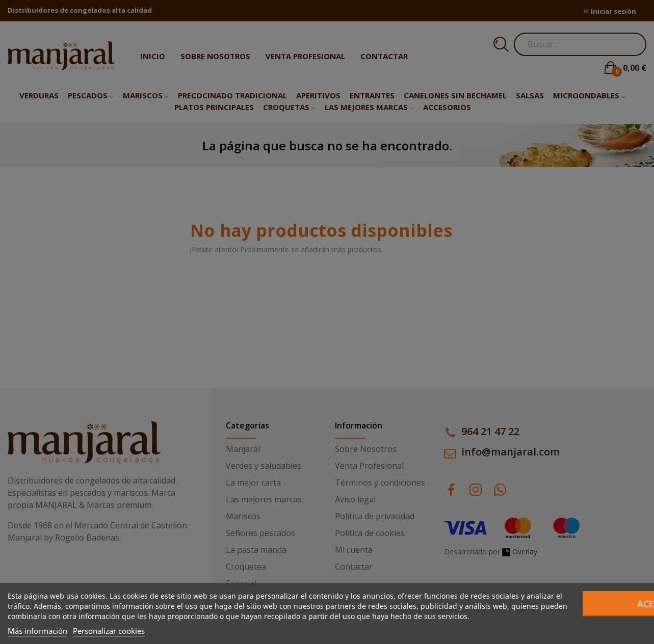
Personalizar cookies (109, 631)
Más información (37, 631)
